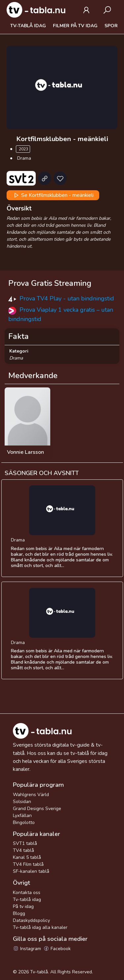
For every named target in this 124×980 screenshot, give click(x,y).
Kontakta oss (27, 893)
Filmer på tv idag (75, 26)
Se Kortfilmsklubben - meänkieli (53, 195)
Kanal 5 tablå (27, 857)
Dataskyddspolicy (31, 920)
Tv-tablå (39, 972)
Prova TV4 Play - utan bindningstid (67, 298)
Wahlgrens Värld (31, 795)
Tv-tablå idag (28, 26)
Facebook (57, 949)
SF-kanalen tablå (31, 871)
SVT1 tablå (25, 843)
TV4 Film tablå (28, 864)
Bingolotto (24, 822)
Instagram (27, 949)
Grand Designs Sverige (37, 809)
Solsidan (22, 802)
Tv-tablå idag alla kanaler (40, 927)
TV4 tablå (23, 850)
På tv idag (23, 906)
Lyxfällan (22, 816)
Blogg (19, 913)
